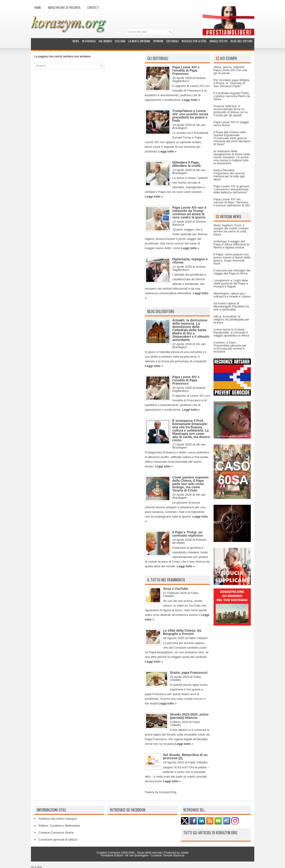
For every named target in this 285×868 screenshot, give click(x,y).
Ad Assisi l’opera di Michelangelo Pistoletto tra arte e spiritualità (231, 306)
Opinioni (158, 41)
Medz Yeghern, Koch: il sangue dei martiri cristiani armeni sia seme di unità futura (231, 230)
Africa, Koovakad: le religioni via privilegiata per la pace (231, 319)
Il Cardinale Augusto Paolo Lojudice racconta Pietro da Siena (232, 96)
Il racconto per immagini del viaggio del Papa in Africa (232, 272)
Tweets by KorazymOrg (161, 792)
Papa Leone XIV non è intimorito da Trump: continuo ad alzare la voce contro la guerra (189, 212)
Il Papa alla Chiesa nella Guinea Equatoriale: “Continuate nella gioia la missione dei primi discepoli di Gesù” (232, 138)
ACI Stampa (229, 58)
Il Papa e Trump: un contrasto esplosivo (188, 534)
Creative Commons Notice (56, 833)
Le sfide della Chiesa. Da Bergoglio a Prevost (182, 632)
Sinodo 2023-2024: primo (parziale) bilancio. (189, 716)
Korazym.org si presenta (64, 7)
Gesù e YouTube (176, 589)
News (76, 41)
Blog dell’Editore (242, 41)
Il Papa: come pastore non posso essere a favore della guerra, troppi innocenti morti (232, 259)
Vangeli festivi (218, 41)
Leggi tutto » (191, 100)
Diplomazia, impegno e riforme (190, 261)
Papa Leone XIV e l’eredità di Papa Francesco (186, 70)
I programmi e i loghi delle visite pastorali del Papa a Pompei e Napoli (231, 283)
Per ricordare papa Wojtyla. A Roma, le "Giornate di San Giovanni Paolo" (232, 83)
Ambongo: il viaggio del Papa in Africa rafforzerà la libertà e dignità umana (231, 244)
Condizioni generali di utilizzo (58, 840)
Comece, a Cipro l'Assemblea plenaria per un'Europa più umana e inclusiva (230, 347)
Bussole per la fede (194, 41)
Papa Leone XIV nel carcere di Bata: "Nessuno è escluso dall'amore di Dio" (232, 202)
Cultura (120, 41)
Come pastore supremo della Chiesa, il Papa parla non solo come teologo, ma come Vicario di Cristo (191, 484)
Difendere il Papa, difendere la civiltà (187, 164)
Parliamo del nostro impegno (58, 819)
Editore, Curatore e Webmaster (60, 826)
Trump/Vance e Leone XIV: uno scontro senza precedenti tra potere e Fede (190, 116)
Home (38, 7)
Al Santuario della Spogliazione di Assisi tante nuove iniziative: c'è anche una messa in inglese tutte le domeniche (232, 157)
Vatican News (231, 217)
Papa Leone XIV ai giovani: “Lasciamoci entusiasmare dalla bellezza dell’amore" (232, 189)
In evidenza (89, 41)
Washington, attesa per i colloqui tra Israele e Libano (232, 295)
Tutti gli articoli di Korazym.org (210, 833)
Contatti (93, 7)
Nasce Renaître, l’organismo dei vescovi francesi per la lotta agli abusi (229, 175)
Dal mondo (105, 41)
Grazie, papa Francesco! (189, 673)
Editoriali (173, 41)
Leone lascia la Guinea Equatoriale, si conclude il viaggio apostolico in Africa (231, 332)
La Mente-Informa (139, 41)
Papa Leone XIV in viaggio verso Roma (231, 124)
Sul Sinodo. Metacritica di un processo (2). (185, 756)
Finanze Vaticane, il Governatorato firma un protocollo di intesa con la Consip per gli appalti (231, 111)
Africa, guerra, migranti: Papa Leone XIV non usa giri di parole (230, 70)
